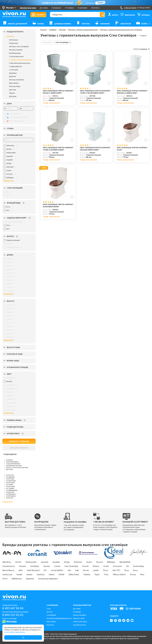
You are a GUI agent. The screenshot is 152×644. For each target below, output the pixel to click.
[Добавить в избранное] (72, 84)
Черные (12, 93)
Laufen (96, 570)
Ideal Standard (33, 570)
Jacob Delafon (57, 570)
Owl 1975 (116, 570)
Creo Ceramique (71, 566)
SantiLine (41, 574)
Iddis (21, 570)
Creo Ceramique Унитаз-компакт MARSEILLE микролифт (132, 92)
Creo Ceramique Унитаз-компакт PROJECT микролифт (58, 92)
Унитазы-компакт (16, 50)
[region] (19, 162)
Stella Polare (74, 574)
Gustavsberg (138, 566)
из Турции (10, 488)
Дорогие (12, 76)
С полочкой (13, 70)
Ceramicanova (8, 566)
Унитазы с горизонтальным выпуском (83, 30)
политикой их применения (15, 632)
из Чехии (10, 485)
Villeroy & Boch (119, 574)
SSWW (61, 574)
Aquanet (45, 562)
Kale (77, 570)
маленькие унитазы (14, 466)
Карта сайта (51, 622)
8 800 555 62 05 (13, 615)
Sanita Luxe (7, 574)
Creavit (57, 566)
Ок (23, 637)
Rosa (135, 570)
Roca (127, 570)
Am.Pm (18, 562)
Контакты (95, 8)
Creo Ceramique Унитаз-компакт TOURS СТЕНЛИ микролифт (95, 92)
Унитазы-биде (15, 86)
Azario (89, 562)
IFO (45, 570)
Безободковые (15, 53)
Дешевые (13, 73)
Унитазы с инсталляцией (19, 47)
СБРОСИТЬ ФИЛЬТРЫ (19, 448)
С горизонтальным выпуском (20, 60)
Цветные (13, 90)
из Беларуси (11, 496)
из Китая (9, 498)
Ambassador (31, 562)
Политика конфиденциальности (59, 618)
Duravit (85, 566)
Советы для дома (80, 622)
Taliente (87, 574)
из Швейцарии (12, 490)
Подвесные (14, 43)
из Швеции (10, 477)
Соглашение (51, 615)
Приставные (14, 83)
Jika (69, 570)
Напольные (13, 40)
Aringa (67, 562)
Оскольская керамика (48, 579)
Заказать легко (79, 618)
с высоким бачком (13, 464)
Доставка (44, 8)
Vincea (133, 574)
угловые (9, 460)
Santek (19, 574)
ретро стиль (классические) (17, 467)
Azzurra (100, 562)
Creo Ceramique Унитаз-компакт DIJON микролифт (58, 206)
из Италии (10, 479)
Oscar (106, 570)
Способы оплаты (80, 625)
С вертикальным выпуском (20, 63)
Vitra (142, 574)
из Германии (11, 481)
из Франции (11, 494)
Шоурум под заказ (28, 8)
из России (10, 475)
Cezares (47, 566)
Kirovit (86, 570)
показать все (9, 181)
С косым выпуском (16, 56)
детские (9, 469)
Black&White (125, 562)
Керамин (30, 579)
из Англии (10, 492)
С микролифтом (15, 66)
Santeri (29, 574)
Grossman (117, 566)
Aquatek (56, 562)
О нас (49, 609)
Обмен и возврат (80, 615)
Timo (106, 574)
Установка (69, 8)
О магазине (83, 8)
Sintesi (51, 574)
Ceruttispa (35, 566)
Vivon (5, 579)
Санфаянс (53, 30)
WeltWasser (17, 579)
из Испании (11, 486)
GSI (127, 566)
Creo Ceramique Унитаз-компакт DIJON (132, 149)
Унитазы (10, 36)
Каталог (44, 30)
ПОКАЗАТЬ (19, 441)
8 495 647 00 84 (13, 608)
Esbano (96, 566)
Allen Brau (7, 562)
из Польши (10, 483)
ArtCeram (78, 562)
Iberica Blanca (8, 570)
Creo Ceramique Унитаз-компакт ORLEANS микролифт (95, 149)
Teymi (97, 574)
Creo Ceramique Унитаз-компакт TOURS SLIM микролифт (58, 149)
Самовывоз (57, 8)
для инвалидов (12, 462)
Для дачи (13, 96)
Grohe (106, 566)
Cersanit (22, 566)
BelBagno (111, 562)
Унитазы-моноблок (17, 80)
